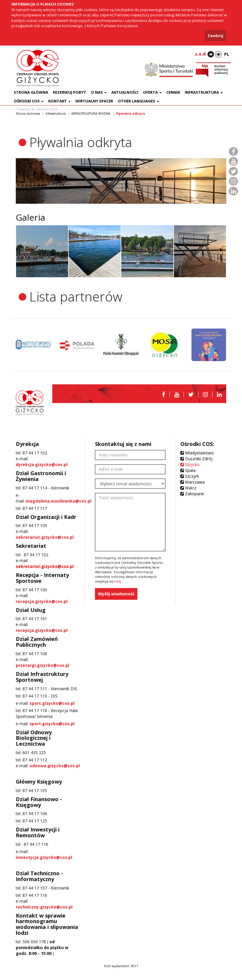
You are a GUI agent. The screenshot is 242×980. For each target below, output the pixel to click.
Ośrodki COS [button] (29, 101)
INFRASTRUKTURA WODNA (91, 114)
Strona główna (31, 92)
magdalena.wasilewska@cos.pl (59, 501)
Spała (188, 470)
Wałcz (188, 488)
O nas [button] (99, 92)
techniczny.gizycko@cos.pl (44, 907)
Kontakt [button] (59, 101)
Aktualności (125, 92)
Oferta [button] (152, 92)
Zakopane (192, 494)
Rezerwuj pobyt (70, 92)
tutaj (117, 581)
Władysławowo (197, 453)
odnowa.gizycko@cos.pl (55, 766)
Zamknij (215, 36)
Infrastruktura (56, 114)
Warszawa (192, 482)
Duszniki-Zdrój (196, 459)
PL (227, 54)
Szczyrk (190, 476)
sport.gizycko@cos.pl (52, 703)
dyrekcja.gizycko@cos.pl (42, 464)
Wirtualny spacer (94, 101)
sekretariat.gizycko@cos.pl (45, 537)
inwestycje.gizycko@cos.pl (44, 857)
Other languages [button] (138, 101)
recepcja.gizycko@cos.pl (42, 601)
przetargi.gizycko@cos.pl (43, 665)
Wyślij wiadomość (116, 594)
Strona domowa (28, 114)
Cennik (173, 92)
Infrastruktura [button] (204, 92)
